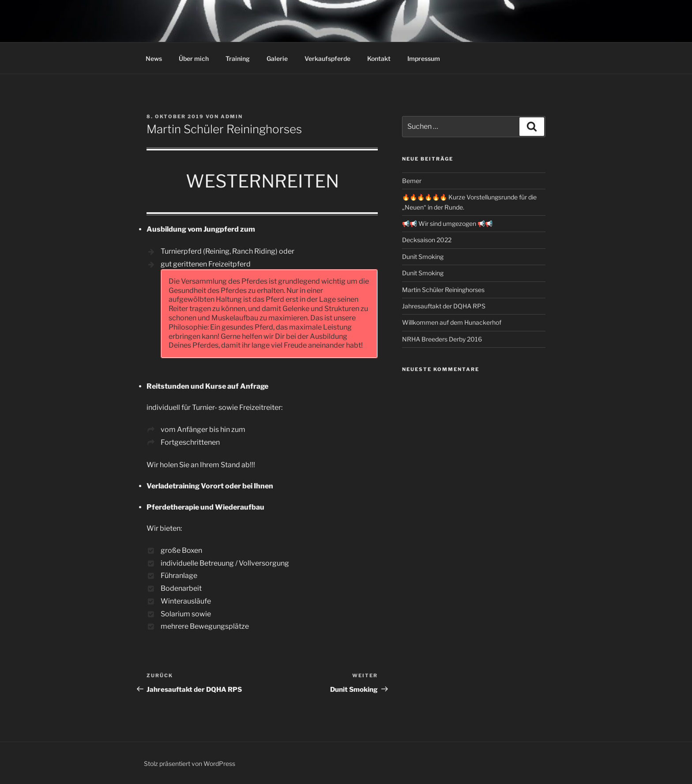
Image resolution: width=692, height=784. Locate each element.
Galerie (277, 58)
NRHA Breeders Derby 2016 (442, 339)
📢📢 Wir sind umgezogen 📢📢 (447, 223)
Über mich (194, 58)
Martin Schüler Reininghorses (443, 290)
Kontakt (379, 58)
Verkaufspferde (327, 58)
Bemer (412, 181)
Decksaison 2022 (427, 240)
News (154, 58)
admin (232, 116)
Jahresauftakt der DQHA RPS (444, 306)
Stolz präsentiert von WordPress (190, 763)
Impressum (424, 58)
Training (238, 58)
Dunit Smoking (423, 257)
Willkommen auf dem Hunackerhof (452, 322)
